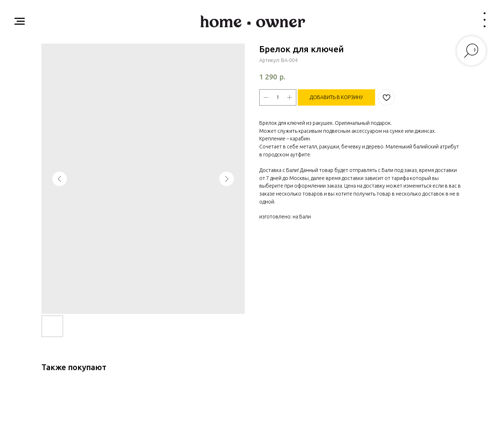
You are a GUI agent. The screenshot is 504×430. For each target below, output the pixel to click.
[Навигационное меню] (20, 21)
